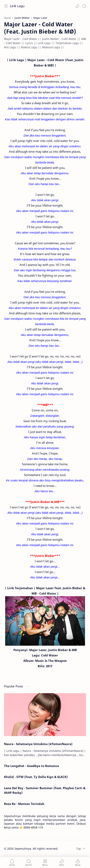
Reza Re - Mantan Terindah (24, 804)
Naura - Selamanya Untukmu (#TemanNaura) (38, 744)
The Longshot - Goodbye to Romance (32, 766)
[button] (77, 6)
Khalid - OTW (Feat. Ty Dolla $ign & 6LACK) (36, 777)
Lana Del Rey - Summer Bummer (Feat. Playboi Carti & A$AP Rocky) (45, 790)
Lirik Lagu (17, 6)
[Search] (84, 6)
